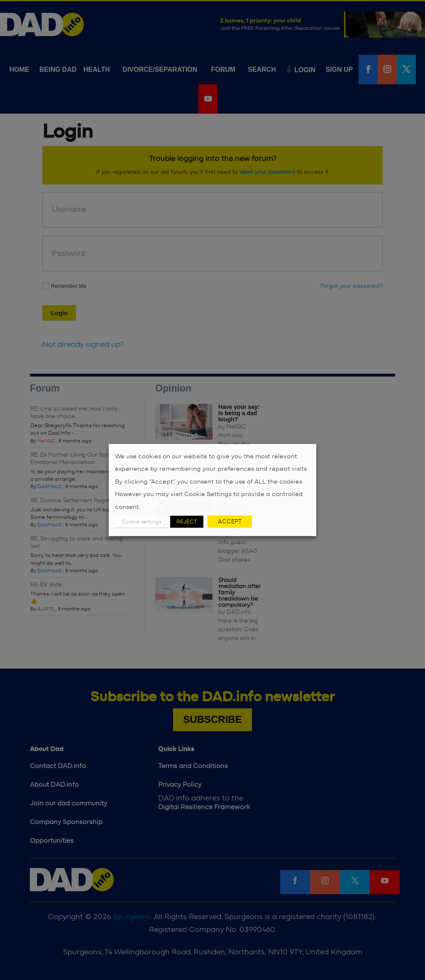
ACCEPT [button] (230, 522)
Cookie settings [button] (142, 522)
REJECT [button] (187, 522)
